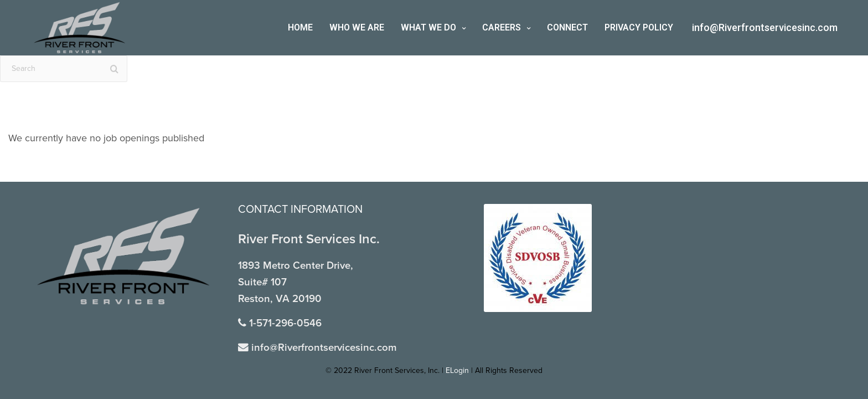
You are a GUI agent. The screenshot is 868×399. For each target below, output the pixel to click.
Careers (502, 27)
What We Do (428, 27)
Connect (567, 27)
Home (300, 27)
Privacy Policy (639, 27)
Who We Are (357, 27)
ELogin (457, 370)
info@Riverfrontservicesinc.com (765, 27)
